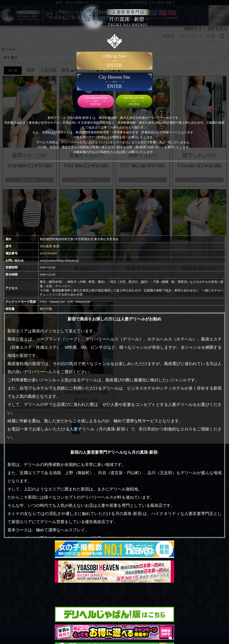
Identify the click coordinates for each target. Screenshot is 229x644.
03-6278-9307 (48, 253)
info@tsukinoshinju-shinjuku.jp (59, 261)
